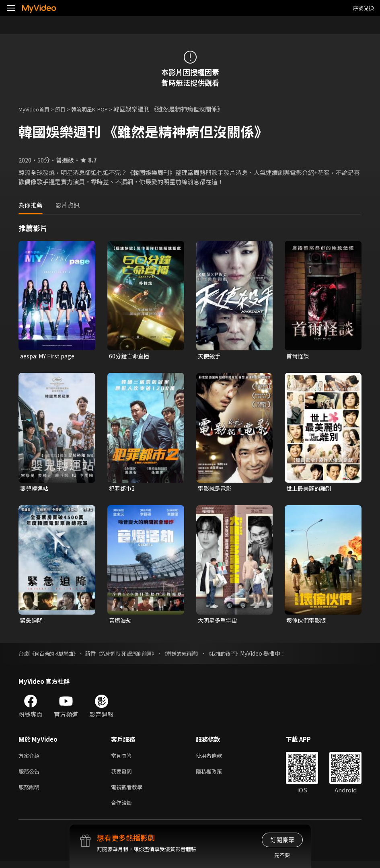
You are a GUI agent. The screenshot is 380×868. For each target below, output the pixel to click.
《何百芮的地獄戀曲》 (58, 656)
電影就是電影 (216, 489)
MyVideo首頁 (37, 109)
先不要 (282, 855)
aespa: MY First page (49, 356)
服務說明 (31, 792)
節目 (67, 109)
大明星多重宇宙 (219, 622)
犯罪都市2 (123, 489)
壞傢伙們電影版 (307, 622)
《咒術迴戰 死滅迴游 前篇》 (139, 656)
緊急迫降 (32, 622)
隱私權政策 (216, 775)
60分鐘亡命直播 (130, 356)
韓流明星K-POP (100, 109)
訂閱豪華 (282, 840)
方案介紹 (31, 758)
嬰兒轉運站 (35, 489)
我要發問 (123, 775)
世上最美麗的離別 (310, 489)
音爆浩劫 (121, 622)
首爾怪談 (298, 356)
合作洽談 (123, 809)
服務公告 (31, 775)
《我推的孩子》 (250, 656)
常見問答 (123, 758)
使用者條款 (216, 758)
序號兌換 (364, 8)
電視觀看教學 (129, 792)
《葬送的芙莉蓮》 (202, 656)
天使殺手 (210, 356)
